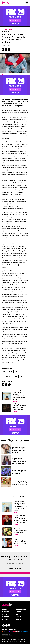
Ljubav (11, 371)
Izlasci (15, 376)
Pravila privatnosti (12, 639)
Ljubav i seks (8, 30)
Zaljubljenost (7, 376)
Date (22, 376)
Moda (5, 609)
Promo (18, 612)
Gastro (18, 619)
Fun (17, 614)
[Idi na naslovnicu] (7, 3)
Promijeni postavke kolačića (18, 641)
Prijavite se (15, 573)
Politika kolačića (21, 639)
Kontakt (4, 639)
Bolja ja (18, 617)
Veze (17, 371)
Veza (4, 371)
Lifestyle (6, 612)
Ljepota (5, 619)
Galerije (6, 617)
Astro (5, 614)
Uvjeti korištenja (6, 641)
